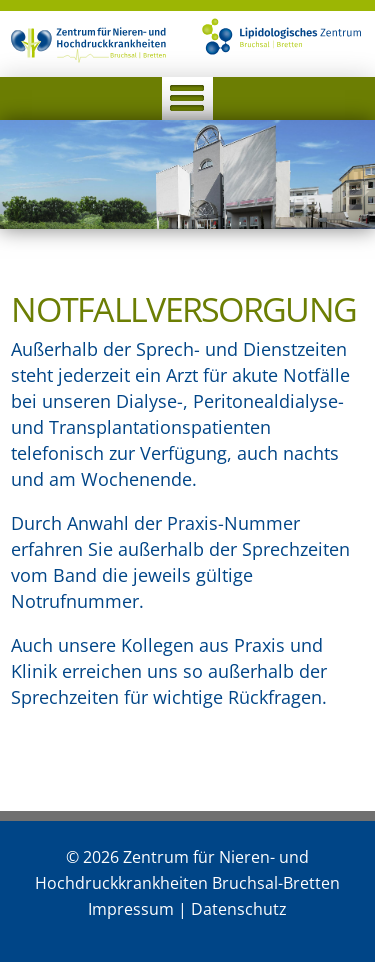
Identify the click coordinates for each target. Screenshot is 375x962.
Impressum (131, 909)
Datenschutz (239, 909)
